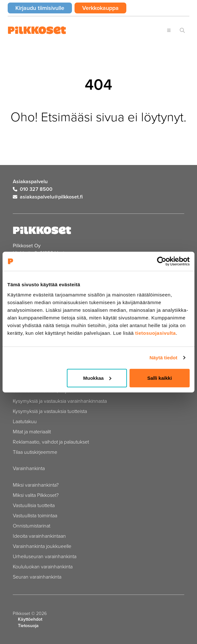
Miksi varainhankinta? (36, 485)
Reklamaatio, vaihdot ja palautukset (51, 442)
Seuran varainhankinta (37, 577)
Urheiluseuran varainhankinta (45, 556)
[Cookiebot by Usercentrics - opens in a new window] (162, 261)
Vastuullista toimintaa (35, 515)
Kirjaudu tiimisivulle (44, 8)
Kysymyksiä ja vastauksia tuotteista (50, 411)
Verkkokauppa (104, 8)
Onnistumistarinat (32, 526)
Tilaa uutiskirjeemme (35, 452)
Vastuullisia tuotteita (34, 505)
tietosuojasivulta (156, 333)
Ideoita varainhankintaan (39, 536)
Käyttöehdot (30, 619)
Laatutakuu (25, 421)
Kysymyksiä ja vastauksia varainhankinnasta (60, 401)
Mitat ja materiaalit (32, 431)
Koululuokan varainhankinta (43, 566)
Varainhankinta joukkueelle (42, 546)
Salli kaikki (160, 378)
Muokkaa (97, 378)
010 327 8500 (33, 189)
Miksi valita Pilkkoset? (36, 495)
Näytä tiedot (164, 358)
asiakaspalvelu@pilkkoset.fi (48, 197)
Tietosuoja (28, 626)
